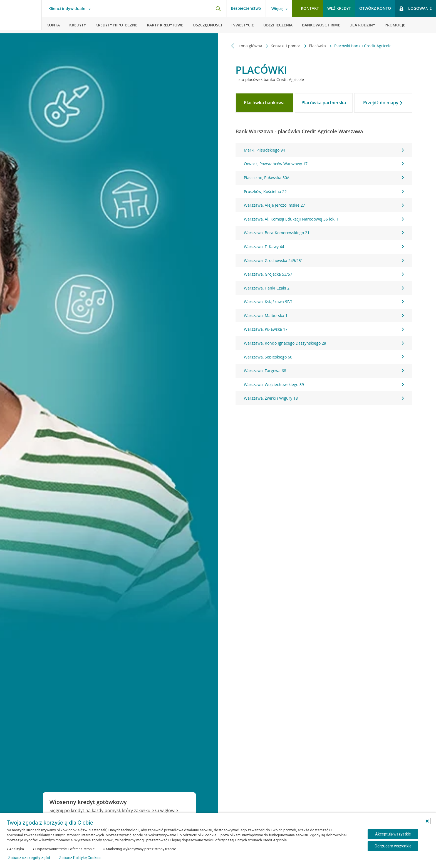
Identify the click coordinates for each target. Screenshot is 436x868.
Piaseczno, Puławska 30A (324, 178)
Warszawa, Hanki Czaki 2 (324, 288)
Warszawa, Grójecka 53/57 (324, 274)
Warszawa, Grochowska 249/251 (324, 260)
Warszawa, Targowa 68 (324, 371)
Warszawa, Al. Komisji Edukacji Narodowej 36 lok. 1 (324, 219)
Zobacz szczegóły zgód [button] (29, 858)
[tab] (264, 103)
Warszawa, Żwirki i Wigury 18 (324, 398)
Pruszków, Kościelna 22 (324, 191)
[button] (427, 821)
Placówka (318, 46)
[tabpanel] (324, 274)
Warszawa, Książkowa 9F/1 (324, 302)
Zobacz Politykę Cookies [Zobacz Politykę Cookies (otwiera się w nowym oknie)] (80, 858)
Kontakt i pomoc (286, 46)
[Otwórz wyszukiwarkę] (218, 8)
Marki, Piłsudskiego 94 (324, 150)
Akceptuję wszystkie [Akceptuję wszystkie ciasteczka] (393, 834)
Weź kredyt (339, 8)
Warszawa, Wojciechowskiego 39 (324, 384)
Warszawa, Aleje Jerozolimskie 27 (324, 205)
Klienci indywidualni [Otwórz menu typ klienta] (67, 9)
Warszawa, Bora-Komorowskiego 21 (324, 233)
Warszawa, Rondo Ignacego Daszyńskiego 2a (324, 343)
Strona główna (249, 46)
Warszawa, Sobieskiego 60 (324, 357)
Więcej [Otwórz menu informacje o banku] (278, 9)
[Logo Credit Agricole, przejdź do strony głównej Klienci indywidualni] (21, 17)
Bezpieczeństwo (246, 8)
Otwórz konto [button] (375, 8)
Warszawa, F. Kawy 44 (324, 247)
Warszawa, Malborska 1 (324, 316)
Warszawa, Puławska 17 (324, 329)
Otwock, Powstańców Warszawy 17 (324, 164)
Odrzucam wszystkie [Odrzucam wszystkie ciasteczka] (393, 846)
